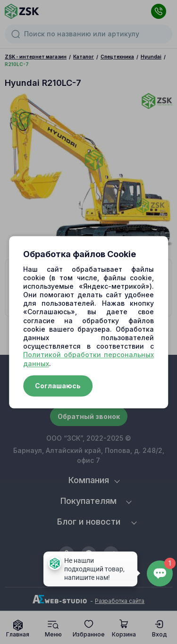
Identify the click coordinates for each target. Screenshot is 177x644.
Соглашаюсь (58, 386)
